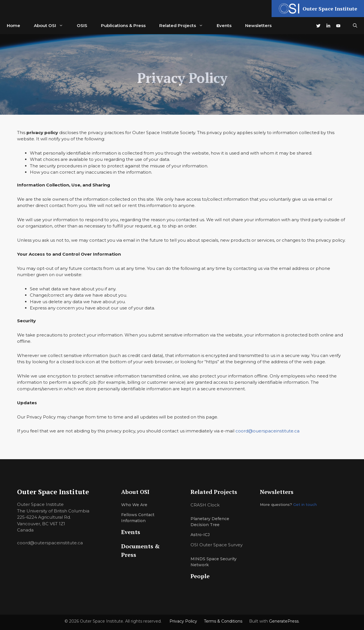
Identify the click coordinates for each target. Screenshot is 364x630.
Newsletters (258, 25)
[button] (355, 26)
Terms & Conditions (223, 621)
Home (14, 25)
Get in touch (305, 504)
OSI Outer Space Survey (217, 545)
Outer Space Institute (330, 9)
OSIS (82, 25)
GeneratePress (284, 621)
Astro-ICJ (200, 535)
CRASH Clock (205, 505)
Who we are (134, 505)
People (200, 576)
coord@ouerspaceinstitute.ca (267, 431)
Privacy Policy (183, 621)
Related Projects (185, 26)
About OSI (52, 26)
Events (224, 25)
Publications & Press (123, 25)
